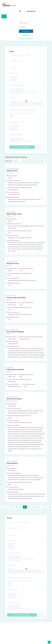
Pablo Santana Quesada (15, 369)
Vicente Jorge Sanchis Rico (16, 298)
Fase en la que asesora (15, 122)
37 (29, 507)
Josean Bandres (12, 463)
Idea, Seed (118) (26, 128)
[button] (20, 11)
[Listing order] (17, 161)
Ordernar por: (8, 161)
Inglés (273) (26, 78)
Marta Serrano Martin (14, 399)
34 (16, 507)
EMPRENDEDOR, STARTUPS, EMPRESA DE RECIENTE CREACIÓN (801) (26, 104)
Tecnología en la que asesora (17, 86)
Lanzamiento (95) (26, 130)
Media (26, 117)
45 (45, 507)
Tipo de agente (13, 98)
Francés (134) (26, 81)
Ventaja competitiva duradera (13, 169)
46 (50, 507)
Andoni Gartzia (12, 171)
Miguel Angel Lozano (14, 214)
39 (37, 507)
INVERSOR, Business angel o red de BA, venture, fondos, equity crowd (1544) (26, 102)
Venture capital (10, 368)
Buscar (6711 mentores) (22, 147)
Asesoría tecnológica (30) (26, 93)
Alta (26, 115)
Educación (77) (26, 142)
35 (21, 507)
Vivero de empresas (11, 212)
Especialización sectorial (16, 135)
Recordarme (26, 35)
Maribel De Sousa (13, 263)
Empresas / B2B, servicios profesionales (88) (26, 141)
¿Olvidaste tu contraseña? (26, 39)
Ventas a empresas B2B (12, 461)
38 (33, 507)
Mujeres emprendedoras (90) (26, 139)
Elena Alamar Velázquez (15, 332)
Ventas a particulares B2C (12, 262)
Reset (39, 147)
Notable (26, 116)
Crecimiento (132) (26, 127)
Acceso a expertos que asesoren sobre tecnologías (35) (26, 91)
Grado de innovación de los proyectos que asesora (22, 110)
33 (12, 507)
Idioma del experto (14, 73)
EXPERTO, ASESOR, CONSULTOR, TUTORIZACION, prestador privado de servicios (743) (26, 105)
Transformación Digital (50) (26, 90)
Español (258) (26, 79)
